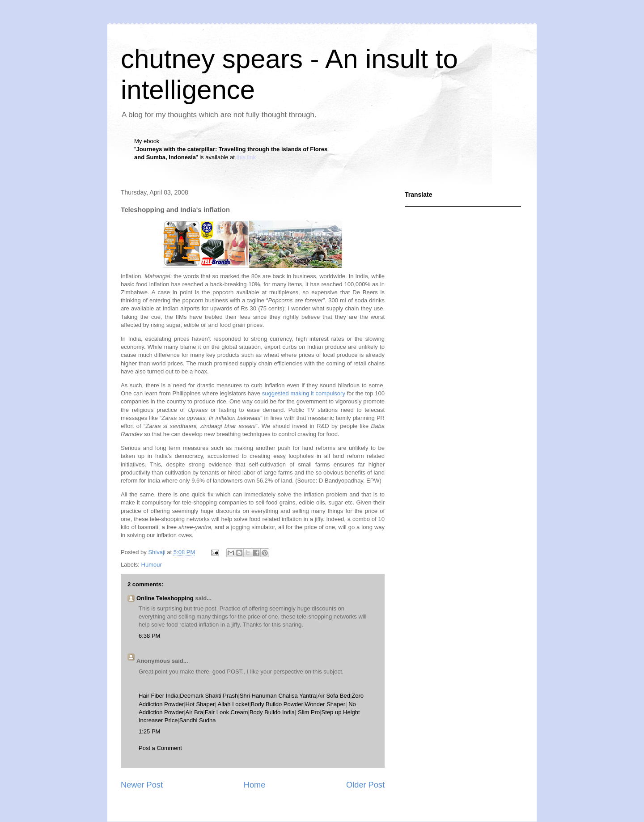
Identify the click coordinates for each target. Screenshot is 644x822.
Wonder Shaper (325, 704)
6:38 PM (149, 636)
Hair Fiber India (159, 696)
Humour (152, 565)
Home (255, 785)
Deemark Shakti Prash (209, 696)
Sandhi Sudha (198, 720)
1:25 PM (149, 731)
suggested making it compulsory (304, 393)
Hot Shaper (200, 704)
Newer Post (142, 785)
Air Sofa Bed (334, 696)
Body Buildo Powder (277, 704)
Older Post (365, 785)
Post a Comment (160, 748)
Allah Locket (234, 704)
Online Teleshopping (165, 598)
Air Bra (195, 712)
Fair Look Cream (227, 712)
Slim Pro (309, 712)
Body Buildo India (272, 712)
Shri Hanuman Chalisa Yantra (278, 696)
